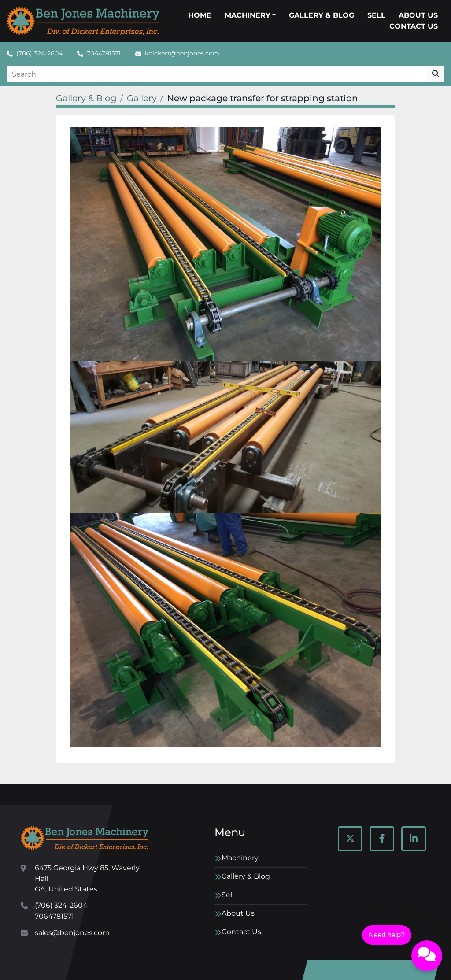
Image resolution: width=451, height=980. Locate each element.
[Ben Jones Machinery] (85, 838)
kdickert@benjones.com (182, 53)
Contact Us (414, 26)
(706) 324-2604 (39, 53)
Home (200, 15)
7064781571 (104, 53)
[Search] (217, 74)
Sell (376, 15)
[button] (250, 15)
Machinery (248, 15)
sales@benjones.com (72, 933)
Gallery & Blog (322, 15)
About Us (418, 15)
